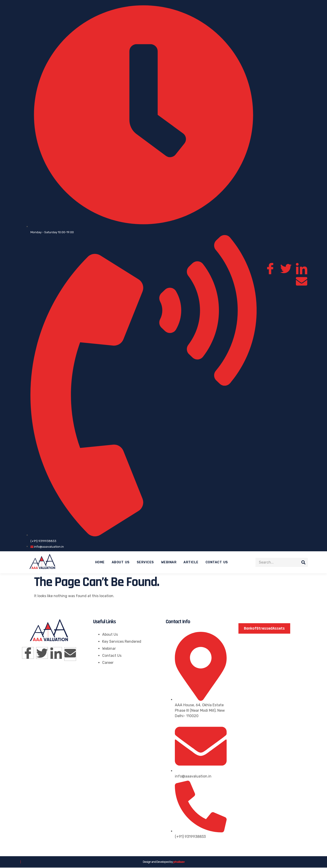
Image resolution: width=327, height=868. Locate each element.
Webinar (169, 563)
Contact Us (217, 563)
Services (145, 563)
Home (100, 563)
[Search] (303, 563)
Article (191, 563)
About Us (121, 563)
